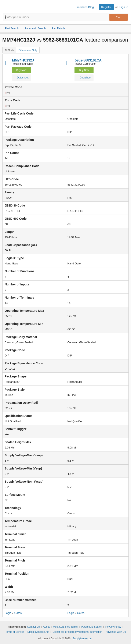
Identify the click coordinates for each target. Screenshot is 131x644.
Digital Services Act (38, 632)
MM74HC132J (23, 60)
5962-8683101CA (88, 60)
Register (106, 7)
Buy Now (21, 70)
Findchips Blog (85, 7)
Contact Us (33, 627)
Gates (18, 613)
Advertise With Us (116, 632)
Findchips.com (7, 7)
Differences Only (28, 50)
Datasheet (21, 77)
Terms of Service (14, 632)
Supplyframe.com (82, 638)
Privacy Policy (113, 627)
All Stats (9, 50)
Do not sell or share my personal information (77, 632)
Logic (8, 613)
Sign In (124, 7)
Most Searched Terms (65, 627)
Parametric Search (92, 627)
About (46, 627)
